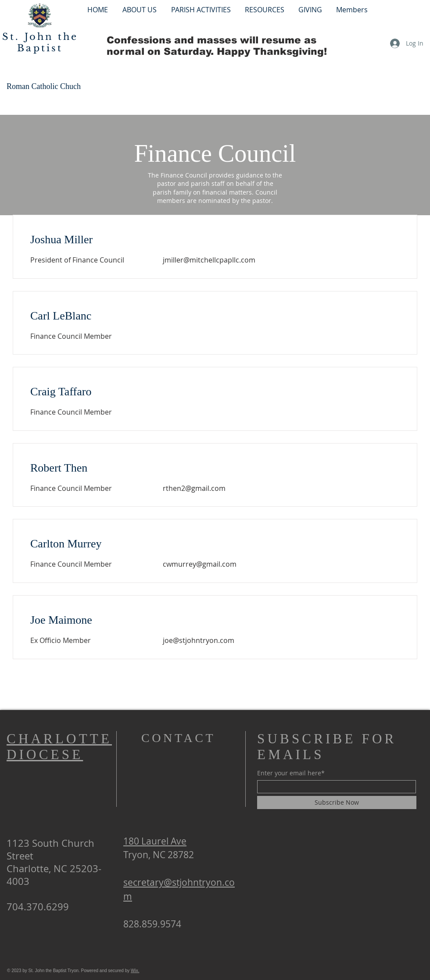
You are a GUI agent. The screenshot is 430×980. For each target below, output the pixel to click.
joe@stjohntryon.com (199, 640)
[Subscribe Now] (337, 802)
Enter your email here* (291, 773)
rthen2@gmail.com (194, 488)
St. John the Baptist (40, 43)
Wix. (135, 971)
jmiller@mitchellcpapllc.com (209, 260)
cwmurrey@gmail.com (200, 564)
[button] (201, 9)
